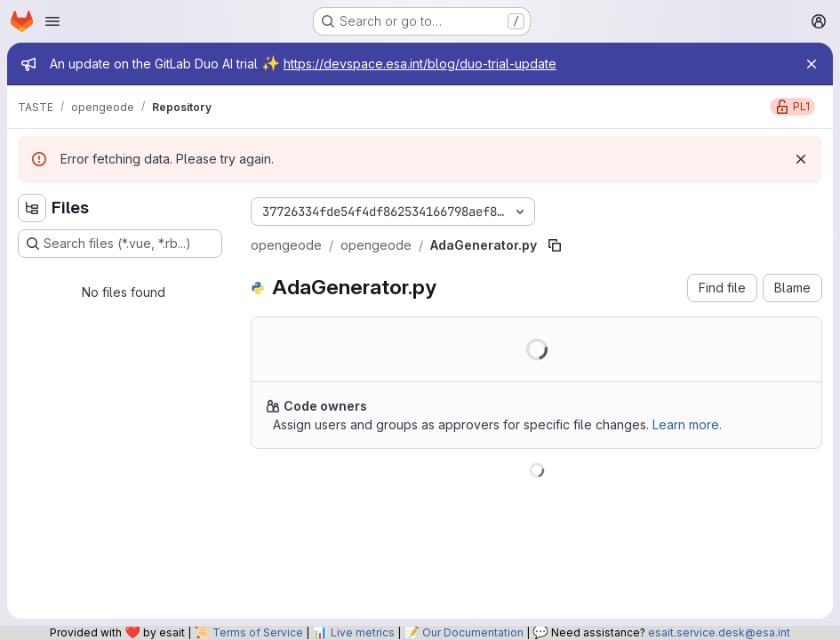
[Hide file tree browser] (32, 208)
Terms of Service (258, 632)
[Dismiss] (801, 159)
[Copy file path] (555, 245)
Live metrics (363, 632)
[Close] (812, 64)
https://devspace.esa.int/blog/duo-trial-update (420, 64)
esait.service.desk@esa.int (719, 632)
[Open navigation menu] (52, 21)
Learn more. (687, 424)
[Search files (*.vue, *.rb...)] (120, 244)
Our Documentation (473, 632)
